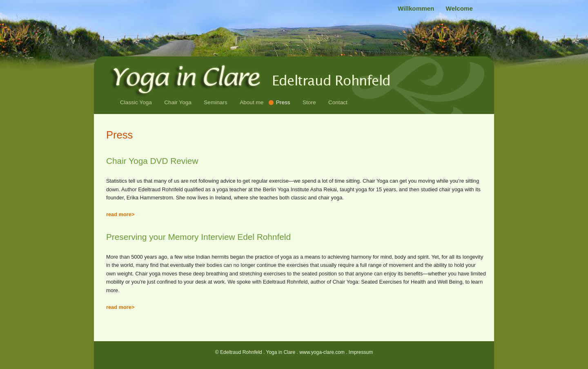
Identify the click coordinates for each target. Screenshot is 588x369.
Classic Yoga (136, 102)
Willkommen (417, 8)
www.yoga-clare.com (322, 352)
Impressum (361, 352)
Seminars (215, 102)
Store (309, 102)
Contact (338, 102)
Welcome (459, 8)
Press (283, 102)
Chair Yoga (178, 102)
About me (252, 102)
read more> (120, 214)
